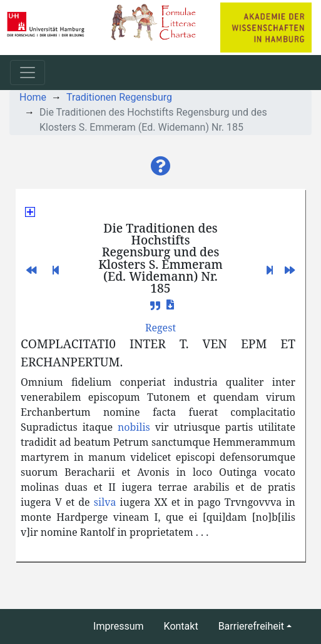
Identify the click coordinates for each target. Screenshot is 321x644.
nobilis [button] (134, 427)
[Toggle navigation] (28, 73)
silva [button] (105, 502)
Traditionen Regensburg (119, 97)
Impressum (119, 626)
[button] (161, 166)
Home (33, 97)
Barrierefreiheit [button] (251, 626)
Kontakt (181, 626)
